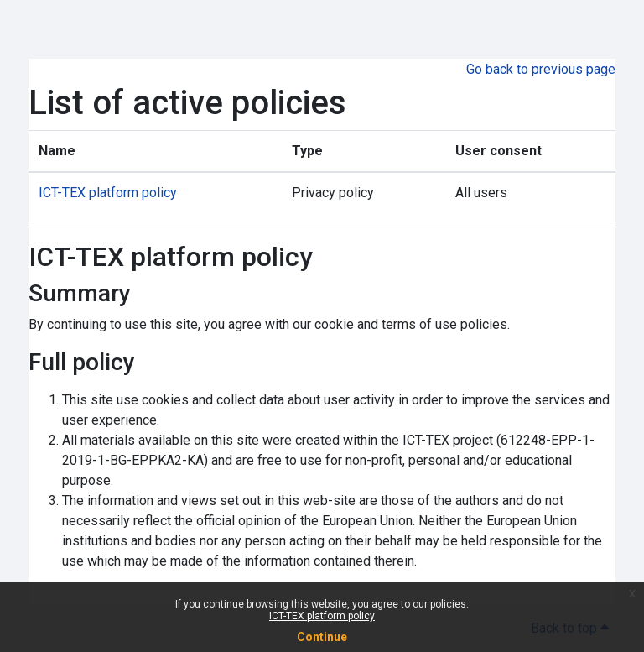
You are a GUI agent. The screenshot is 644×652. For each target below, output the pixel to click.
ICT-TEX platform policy (322, 616)
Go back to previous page (541, 69)
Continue (322, 637)
